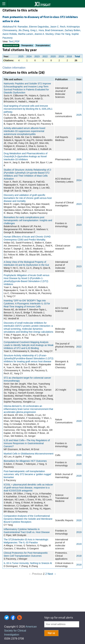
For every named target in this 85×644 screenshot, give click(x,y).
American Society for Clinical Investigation (20, 631)
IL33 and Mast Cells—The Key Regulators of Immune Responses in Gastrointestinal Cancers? (27, 443)
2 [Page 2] (46, 574)
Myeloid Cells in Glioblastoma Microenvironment (29, 454)
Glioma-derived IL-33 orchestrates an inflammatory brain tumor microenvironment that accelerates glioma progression (28, 409)
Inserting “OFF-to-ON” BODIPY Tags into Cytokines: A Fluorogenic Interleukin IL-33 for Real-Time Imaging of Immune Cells (27, 304)
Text (11, 41)
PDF (17, 41)
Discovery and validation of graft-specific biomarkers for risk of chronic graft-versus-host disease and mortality (28, 198)
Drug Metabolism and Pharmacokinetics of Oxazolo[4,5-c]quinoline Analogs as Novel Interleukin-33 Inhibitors (26, 156)
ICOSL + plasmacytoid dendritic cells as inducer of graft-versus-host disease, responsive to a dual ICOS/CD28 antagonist (28, 488)
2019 (61, 56)
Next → (52, 574)
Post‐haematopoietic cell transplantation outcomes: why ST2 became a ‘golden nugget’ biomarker (28, 474)
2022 (45, 56)
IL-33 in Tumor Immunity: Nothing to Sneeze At (28, 563)
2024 (29, 56)
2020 (53, 56)
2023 (37, 56)
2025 (21, 56)
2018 (69, 56)
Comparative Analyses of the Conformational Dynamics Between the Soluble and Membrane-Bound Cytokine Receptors (28, 519)
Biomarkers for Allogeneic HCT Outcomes (25, 461)
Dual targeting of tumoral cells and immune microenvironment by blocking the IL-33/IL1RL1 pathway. (28, 109)
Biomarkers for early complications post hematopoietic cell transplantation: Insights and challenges (28, 220)
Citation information (14, 68)
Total (77, 56)
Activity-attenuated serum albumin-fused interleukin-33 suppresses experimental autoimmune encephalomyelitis (24, 131)
